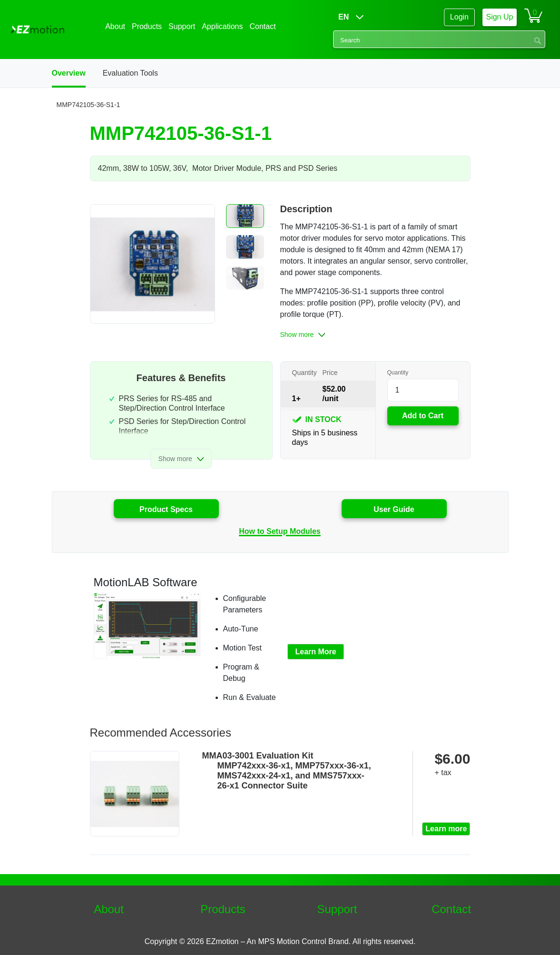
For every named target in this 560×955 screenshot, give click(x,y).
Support (337, 909)
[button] (245, 216)
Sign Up (499, 17)
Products (223, 909)
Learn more (446, 829)
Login (459, 17)
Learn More (315, 652)
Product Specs (166, 509)
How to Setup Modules (280, 531)
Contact (451, 909)
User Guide (394, 509)
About (109, 909)
